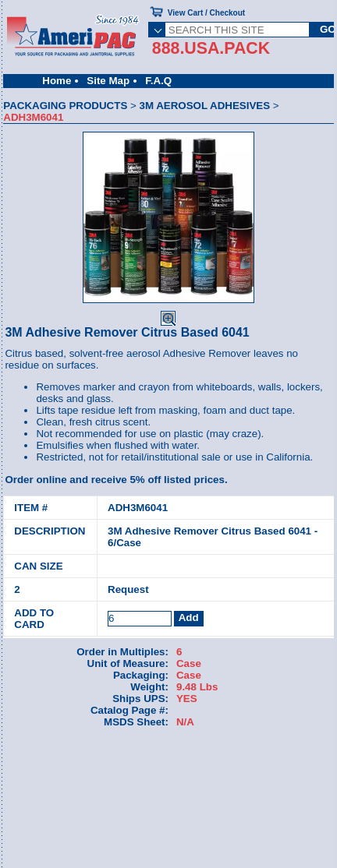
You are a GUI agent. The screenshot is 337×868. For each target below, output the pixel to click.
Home (57, 81)
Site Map (108, 81)
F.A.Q (158, 81)
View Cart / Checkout (206, 13)
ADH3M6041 (138, 508)
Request (128, 589)
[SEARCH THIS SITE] (237, 30)
